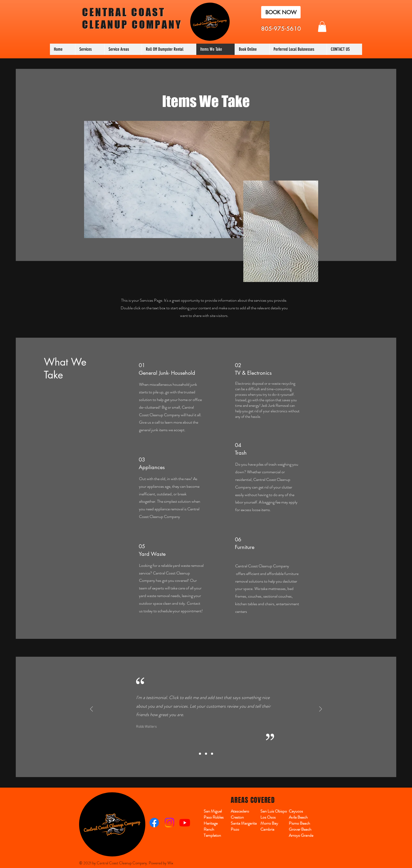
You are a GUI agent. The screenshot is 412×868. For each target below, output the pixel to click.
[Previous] (91, 709)
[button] (322, 27)
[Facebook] (154, 823)
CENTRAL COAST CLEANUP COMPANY (132, 18)
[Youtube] (185, 823)
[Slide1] (200, 754)
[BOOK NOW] (281, 12)
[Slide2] (206, 754)
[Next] (321, 709)
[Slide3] (212, 754)
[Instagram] (169, 823)
